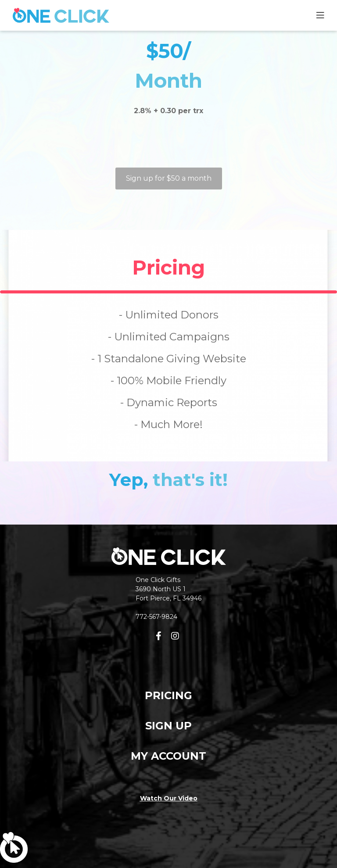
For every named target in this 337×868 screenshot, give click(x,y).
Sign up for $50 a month (169, 178)
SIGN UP (168, 726)
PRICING (168, 695)
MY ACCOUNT (168, 756)
